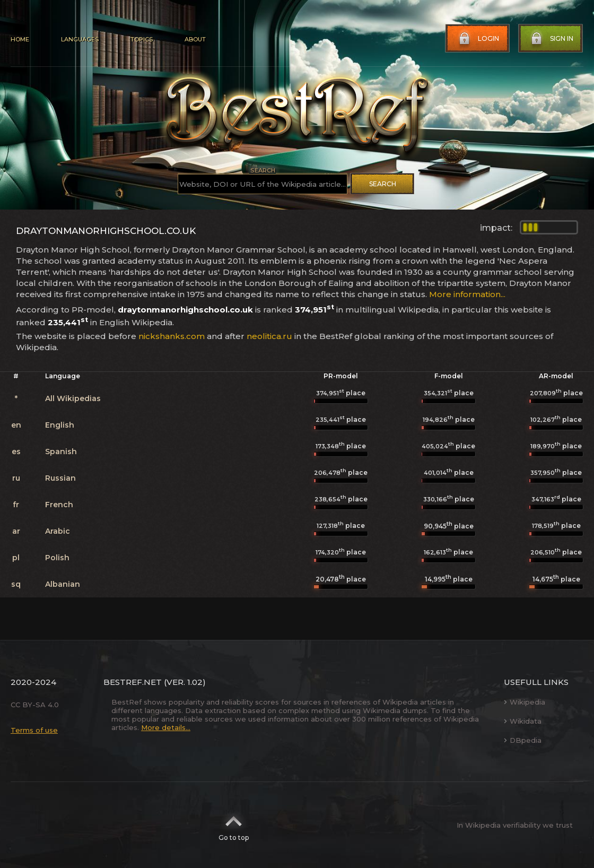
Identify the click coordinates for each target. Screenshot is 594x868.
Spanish (61, 452)
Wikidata (523, 721)
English (60, 425)
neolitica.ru (269, 336)
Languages (80, 39)
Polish (57, 558)
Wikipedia (525, 702)
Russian (60, 478)
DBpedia (523, 740)
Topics (142, 39)
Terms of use (34, 730)
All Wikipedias (73, 398)
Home (20, 39)
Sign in (551, 39)
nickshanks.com (172, 336)
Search (383, 184)
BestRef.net (133, 682)
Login (478, 39)
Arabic (58, 531)
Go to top (234, 825)
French (59, 505)
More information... (467, 294)
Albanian (63, 584)
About (195, 39)
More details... (166, 727)
